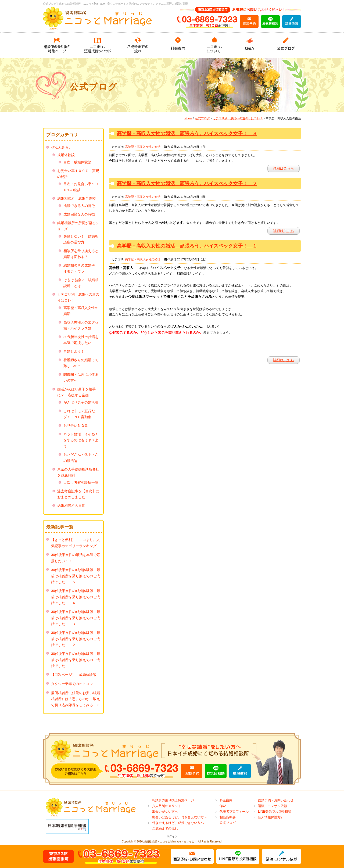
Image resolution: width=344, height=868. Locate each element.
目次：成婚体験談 (77, 162)
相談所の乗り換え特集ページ (173, 800)
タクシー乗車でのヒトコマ (72, 684)
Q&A (223, 806)
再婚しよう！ (74, 351)
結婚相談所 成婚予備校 (76, 198)
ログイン (172, 836)
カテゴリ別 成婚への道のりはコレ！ (238, 118)
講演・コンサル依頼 (273, 806)
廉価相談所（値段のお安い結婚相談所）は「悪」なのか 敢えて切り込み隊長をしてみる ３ (76, 699)
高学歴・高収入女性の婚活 (143, 147)
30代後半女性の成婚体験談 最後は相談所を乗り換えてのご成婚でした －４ (76, 597)
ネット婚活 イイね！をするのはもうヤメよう (81, 440)
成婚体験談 (66, 155)
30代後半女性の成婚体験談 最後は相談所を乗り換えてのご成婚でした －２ (76, 639)
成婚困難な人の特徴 (79, 214)
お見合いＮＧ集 (76, 426)
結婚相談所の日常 (71, 506)
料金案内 (226, 800)
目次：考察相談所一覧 (81, 483)
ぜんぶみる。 (62, 147)
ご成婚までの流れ (165, 828)
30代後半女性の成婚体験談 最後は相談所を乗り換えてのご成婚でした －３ (76, 618)
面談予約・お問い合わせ (276, 800)
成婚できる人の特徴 (79, 206)
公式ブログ (203, 118)
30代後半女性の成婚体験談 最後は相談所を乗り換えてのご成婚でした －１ (76, 660)
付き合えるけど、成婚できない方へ (178, 823)
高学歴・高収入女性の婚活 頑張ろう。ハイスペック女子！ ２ (187, 184)
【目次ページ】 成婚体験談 (76, 675)
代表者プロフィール (234, 812)
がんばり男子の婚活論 (81, 402)
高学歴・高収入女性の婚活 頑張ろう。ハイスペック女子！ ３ (187, 134)
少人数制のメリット (167, 806)
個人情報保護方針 (271, 817)
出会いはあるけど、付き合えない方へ (180, 817)
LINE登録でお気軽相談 (275, 812)
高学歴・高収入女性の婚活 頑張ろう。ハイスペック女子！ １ (187, 246)
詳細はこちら (284, 168)
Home (188, 118)
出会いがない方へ (165, 812)
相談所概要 (228, 817)
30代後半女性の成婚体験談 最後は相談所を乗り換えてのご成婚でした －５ (76, 576)
